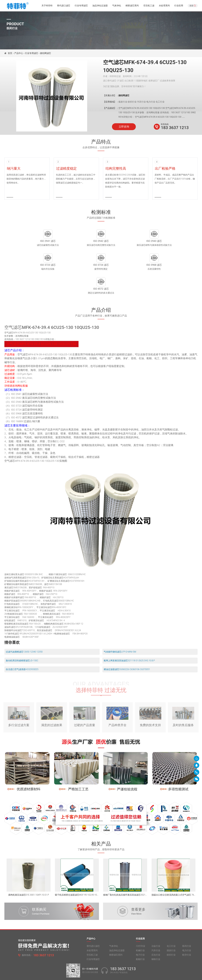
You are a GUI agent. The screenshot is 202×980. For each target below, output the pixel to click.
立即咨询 (124, 127)
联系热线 (165, 124)
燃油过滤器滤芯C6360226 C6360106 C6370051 (127, 649)
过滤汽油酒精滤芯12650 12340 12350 (24, 632)
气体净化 (117, 6)
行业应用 (179, 6)
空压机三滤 (149, 6)
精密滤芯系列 (132, 6)
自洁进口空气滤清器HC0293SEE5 (22, 649)
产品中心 (19, 53)
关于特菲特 (47, 6)
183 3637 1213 (175, 128)
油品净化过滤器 (100, 6)
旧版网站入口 (101, 976)
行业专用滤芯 (81, 6)
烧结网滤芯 (45, 53)
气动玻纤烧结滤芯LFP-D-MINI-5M (120, 632)
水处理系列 (164, 6)
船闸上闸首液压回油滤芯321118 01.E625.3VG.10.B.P (129, 640)
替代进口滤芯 (64, 6)
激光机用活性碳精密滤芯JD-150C (22, 640)
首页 (10, 53)
